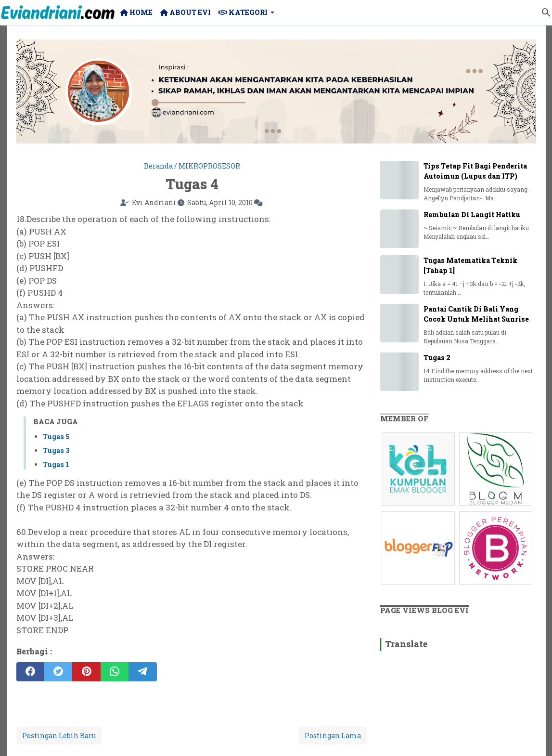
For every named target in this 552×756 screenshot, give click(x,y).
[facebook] (30, 672)
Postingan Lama (333, 736)
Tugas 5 (56, 437)
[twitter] (58, 672)
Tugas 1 (56, 464)
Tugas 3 (56, 450)
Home (136, 12)
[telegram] (142, 672)
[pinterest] (86, 672)
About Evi (186, 12)
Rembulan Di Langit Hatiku (472, 215)
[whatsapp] (115, 672)
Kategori (243, 12)
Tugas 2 (437, 358)
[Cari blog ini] (546, 13)
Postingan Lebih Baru (59, 736)
